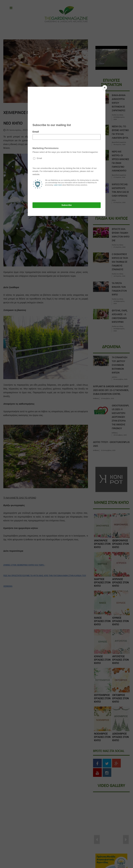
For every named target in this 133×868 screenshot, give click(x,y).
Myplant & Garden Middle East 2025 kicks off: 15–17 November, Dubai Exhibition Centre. (111, 390)
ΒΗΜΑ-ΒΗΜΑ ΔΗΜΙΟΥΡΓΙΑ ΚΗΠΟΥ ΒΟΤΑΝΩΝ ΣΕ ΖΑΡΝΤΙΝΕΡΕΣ (119, 103)
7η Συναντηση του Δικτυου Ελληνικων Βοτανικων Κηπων (119, 365)
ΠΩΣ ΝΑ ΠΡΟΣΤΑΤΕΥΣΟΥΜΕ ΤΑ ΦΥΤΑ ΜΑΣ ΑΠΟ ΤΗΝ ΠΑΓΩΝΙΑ (33, 576)
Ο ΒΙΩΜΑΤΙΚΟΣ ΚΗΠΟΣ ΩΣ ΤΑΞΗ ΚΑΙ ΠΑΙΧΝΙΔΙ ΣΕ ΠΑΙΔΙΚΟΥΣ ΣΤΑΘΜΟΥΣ (120, 262)
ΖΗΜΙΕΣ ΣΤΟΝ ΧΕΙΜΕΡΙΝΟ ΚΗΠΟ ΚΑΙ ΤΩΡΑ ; (24, 565)
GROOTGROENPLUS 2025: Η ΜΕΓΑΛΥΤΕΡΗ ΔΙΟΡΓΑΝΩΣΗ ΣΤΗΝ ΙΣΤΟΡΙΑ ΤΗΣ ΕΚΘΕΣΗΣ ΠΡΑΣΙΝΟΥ (120, 417)
